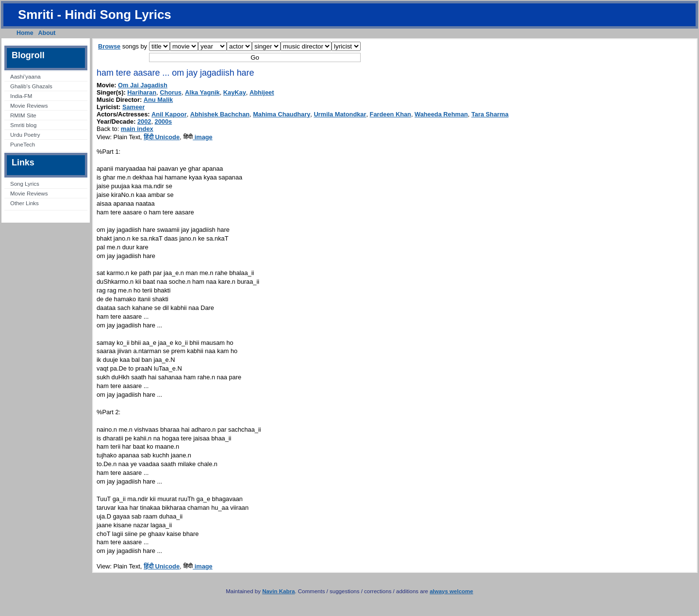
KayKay (235, 92)
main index (137, 129)
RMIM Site (23, 115)
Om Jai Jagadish (143, 85)
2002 (144, 122)
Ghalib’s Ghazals (31, 86)
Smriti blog (23, 125)
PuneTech (23, 145)
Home (25, 33)
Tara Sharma (490, 114)
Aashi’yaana (25, 77)
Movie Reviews (29, 106)
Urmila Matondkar (340, 114)
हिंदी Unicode (162, 137)
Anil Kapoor (169, 114)
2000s (164, 122)
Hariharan (142, 92)
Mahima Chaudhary (282, 114)
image (198, 137)
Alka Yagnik (202, 92)
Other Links (25, 203)
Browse (109, 46)
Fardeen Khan (391, 114)
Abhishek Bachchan (220, 114)
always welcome (451, 591)
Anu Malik (158, 100)
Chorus (171, 92)
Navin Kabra (278, 591)
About (47, 33)
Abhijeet (262, 92)
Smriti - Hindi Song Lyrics (95, 15)
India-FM (21, 96)
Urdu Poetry (25, 135)
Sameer (133, 107)
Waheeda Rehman (441, 114)
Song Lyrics (25, 184)
